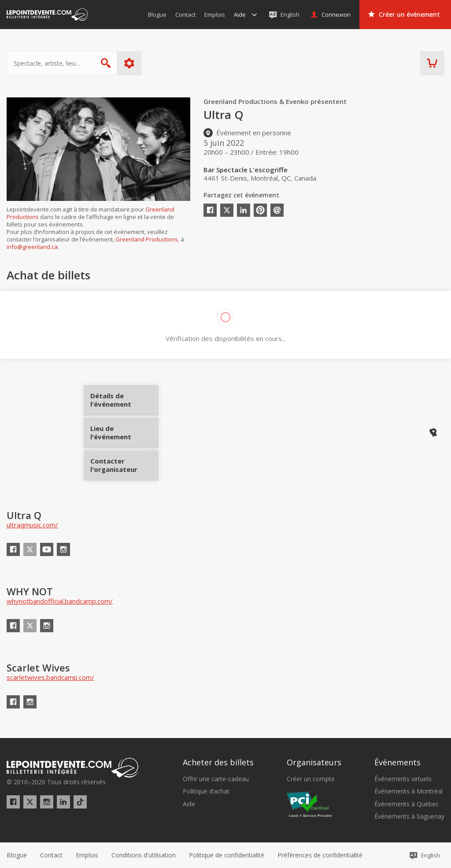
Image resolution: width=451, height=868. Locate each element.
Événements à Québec (407, 804)
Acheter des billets (218, 762)
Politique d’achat (206, 791)
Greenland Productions (147, 239)
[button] (320, 855)
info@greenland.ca (32, 247)
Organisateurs (314, 762)
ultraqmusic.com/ (32, 525)
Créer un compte (311, 779)
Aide (189, 804)
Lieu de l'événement (124, 433)
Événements (397, 762)
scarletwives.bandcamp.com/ (50, 677)
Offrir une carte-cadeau (216, 779)
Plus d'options (129, 63)
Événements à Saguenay (409, 816)
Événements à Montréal (408, 791)
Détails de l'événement (124, 403)
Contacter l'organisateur (124, 462)
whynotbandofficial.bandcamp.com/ (60, 601)
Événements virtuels (403, 779)
